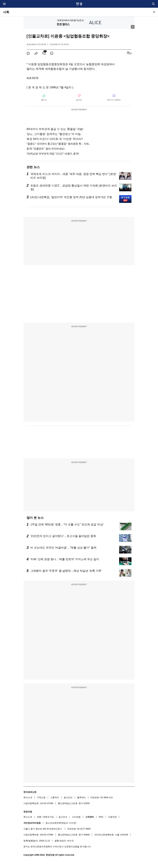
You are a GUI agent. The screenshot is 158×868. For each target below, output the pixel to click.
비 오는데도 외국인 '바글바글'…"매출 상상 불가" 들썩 (63, 548)
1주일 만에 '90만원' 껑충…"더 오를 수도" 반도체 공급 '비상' (67, 524)
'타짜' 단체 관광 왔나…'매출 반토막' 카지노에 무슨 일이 (65, 559)
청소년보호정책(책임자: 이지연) (61, 823)
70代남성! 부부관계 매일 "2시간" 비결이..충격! (53, 154)
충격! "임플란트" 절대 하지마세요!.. (46, 149)
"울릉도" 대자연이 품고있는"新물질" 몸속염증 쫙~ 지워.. (58, 144)
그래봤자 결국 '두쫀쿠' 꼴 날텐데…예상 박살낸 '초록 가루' (66, 571)
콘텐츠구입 (48, 817)
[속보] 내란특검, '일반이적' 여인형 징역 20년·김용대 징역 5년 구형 (71, 197)
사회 (6, 12)
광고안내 (68, 797)
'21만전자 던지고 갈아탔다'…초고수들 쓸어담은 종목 (63, 536)
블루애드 (81, 797)
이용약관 (112, 817)
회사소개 (28, 797)
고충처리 (55, 797)
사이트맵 (76, 817)
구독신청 (41, 797)
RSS (101, 817)
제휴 (39, 817)
